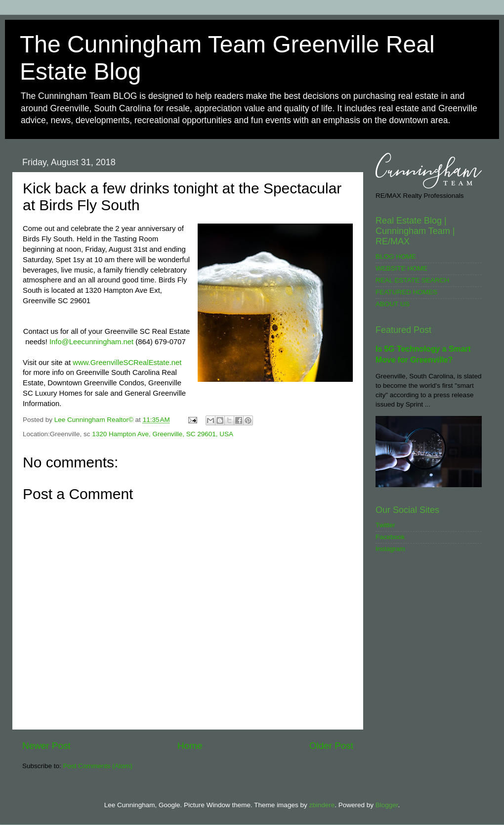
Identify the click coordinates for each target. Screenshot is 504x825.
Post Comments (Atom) (98, 766)
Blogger (387, 805)
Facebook (390, 537)
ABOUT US (393, 304)
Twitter (385, 525)
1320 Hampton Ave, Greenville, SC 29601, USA (163, 434)
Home (190, 746)
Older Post (331, 746)
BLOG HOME (396, 256)
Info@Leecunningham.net (91, 342)
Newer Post (46, 746)
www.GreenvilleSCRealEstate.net (127, 363)
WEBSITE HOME (401, 268)
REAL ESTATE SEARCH (412, 280)
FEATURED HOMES (406, 292)
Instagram (390, 549)
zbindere (322, 805)
